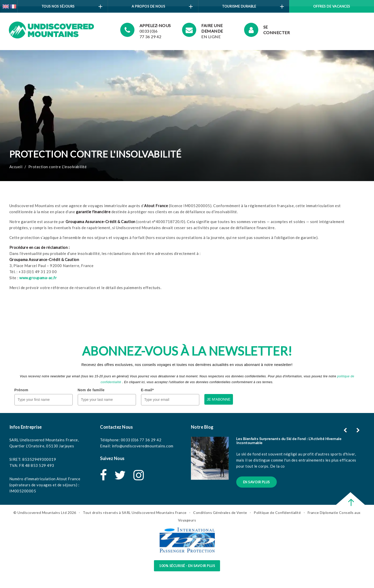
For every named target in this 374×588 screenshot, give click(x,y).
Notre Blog (202, 427)
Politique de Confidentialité (277, 513)
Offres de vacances (332, 6)
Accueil (16, 167)
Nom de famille (91, 390)
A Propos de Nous (162, 6)
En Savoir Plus (257, 482)
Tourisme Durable (253, 6)
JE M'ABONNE (219, 399)
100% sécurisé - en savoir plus (187, 566)
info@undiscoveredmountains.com (143, 446)
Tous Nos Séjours (72, 6)
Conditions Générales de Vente (220, 513)
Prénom (21, 390)
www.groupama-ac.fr (38, 278)
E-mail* (147, 390)
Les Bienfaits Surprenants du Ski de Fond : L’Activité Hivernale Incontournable (289, 441)
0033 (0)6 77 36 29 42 (141, 440)
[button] (359, 430)
